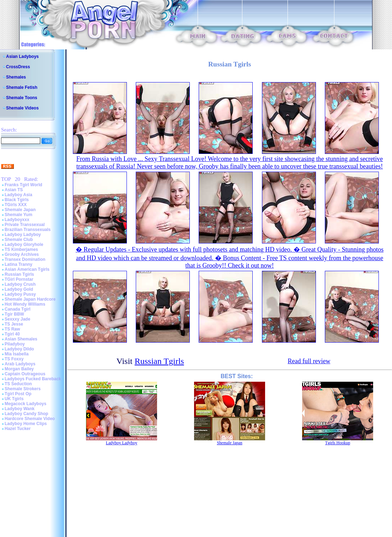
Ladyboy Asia (18, 195)
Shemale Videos (22, 108)
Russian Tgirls (19, 274)
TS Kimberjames (21, 249)
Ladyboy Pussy (20, 294)
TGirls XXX (16, 205)
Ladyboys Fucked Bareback (33, 379)
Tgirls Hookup (338, 443)
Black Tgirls (17, 200)
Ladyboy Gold (19, 289)
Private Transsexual (25, 225)
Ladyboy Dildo (19, 349)
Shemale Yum (18, 215)
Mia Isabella (17, 354)
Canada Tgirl (18, 309)
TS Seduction (18, 384)
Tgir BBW (14, 314)
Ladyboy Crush (20, 284)
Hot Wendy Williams (25, 304)
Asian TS (14, 190)
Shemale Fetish (22, 87)
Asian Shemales (21, 339)
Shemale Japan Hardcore (30, 299)
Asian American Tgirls (27, 269)
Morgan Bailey (19, 369)
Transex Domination (25, 259)
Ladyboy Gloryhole (24, 245)
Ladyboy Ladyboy (23, 235)
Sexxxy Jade (17, 319)
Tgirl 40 (12, 334)
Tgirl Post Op (18, 394)
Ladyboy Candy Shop (26, 414)
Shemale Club (19, 240)
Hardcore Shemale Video (30, 419)
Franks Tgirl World (23, 185)
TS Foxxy (14, 359)
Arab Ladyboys (20, 364)
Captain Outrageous (25, 374)
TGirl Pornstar (19, 279)
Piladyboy (15, 344)
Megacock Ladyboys (25, 404)
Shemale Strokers (23, 389)
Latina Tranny (18, 264)
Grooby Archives (22, 254)
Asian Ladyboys (22, 57)
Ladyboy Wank (20, 409)
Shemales (16, 77)
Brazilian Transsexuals (28, 230)
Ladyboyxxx (17, 220)
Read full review (309, 361)
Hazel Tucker (18, 429)
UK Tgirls (14, 399)
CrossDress (18, 67)
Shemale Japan (20, 210)
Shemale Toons (22, 98)
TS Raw (12, 329)
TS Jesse (14, 324)
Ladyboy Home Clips (26, 424)
